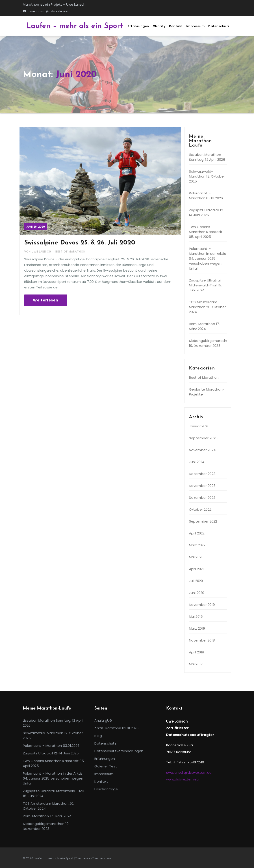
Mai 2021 (196, 557)
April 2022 (197, 533)
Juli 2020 (196, 581)
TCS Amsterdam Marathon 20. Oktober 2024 (207, 307)
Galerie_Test (106, 766)
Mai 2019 (196, 616)
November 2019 (202, 605)
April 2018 (197, 652)
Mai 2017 (196, 664)
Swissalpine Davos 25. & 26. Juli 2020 (80, 243)
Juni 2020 (197, 593)
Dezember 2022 (202, 498)
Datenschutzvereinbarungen (119, 751)
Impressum (196, 26)
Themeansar (102, 858)
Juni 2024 (197, 462)
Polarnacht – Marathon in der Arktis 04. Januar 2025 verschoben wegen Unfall (207, 258)
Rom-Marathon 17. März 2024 (204, 326)
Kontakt (176, 26)
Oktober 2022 (200, 509)
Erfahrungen (138, 26)
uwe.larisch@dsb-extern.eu (46, 11)
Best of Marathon (70, 252)
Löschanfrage (106, 789)
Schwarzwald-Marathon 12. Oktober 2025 (207, 176)
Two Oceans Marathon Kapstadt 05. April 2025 (206, 232)
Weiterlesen (46, 300)
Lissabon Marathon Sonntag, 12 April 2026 (207, 157)
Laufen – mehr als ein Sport (75, 26)
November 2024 (202, 450)
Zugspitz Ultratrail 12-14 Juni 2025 (207, 212)
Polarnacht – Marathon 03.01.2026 (206, 196)
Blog (98, 736)
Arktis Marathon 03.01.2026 (116, 728)
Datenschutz (219, 26)
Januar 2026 (199, 426)
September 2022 (203, 521)
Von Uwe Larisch (38, 252)
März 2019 (197, 628)
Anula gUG (103, 720)
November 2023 (202, 486)
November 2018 (202, 640)
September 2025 (203, 438)
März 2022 (197, 545)
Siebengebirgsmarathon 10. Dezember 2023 (210, 343)
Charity (159, 26)
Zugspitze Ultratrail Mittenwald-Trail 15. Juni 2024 (205, 285)
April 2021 (196, 569)
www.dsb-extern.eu (182, 779)
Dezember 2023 (202, 474)
